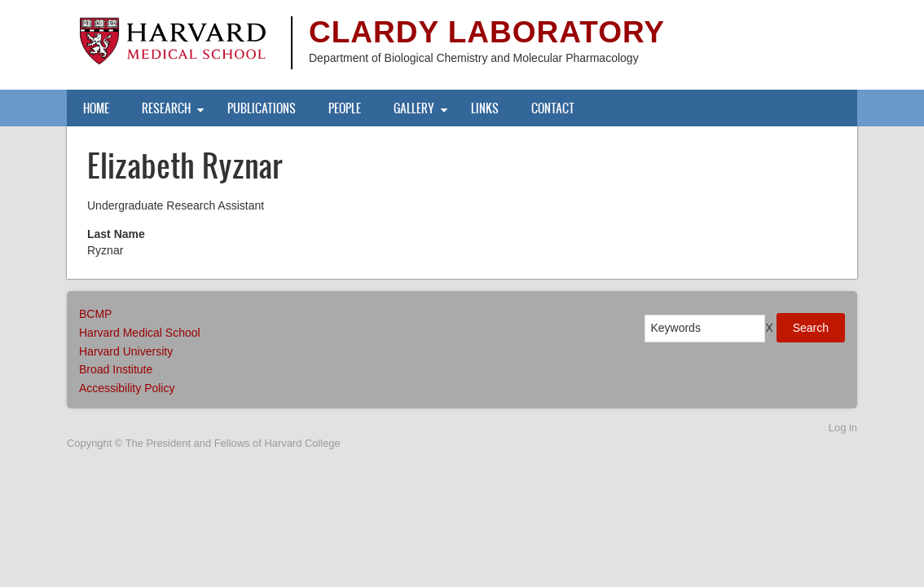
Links (485, 108)
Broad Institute (116, 369)
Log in (843, 428)
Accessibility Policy (127, 388)
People (345, 108)
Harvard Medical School (140, 333)
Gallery (414, 108)
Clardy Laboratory (487, 32)
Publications (262, 108)
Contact (553, 108)
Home (96, 108)
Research (166, 108)
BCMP (95, 314)
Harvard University (126, 351)
